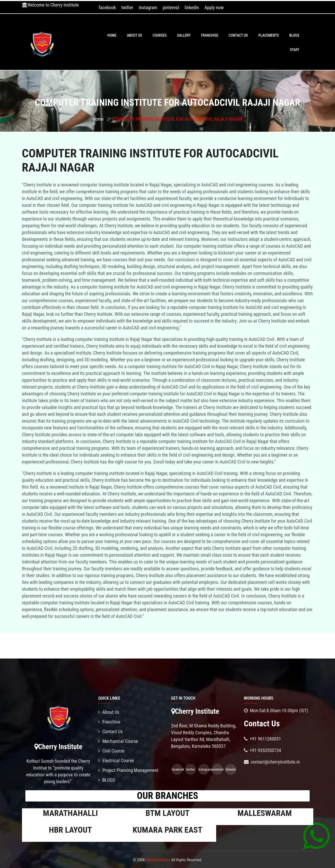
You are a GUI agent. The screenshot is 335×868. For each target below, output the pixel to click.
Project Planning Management (128, 770)
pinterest (171, 7)
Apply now (214, 7)
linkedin (192, 7)
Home (112, 35)
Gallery (184, 35)
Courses (160, 35)
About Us (135, 35)
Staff (295, 50)
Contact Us (238, 35)
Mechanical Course (118, 741)
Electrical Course (116, 761)
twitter (127, 7)
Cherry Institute (157, 860)
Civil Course (111, 751)
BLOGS (294, 35)
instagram (148, 7)
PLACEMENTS (269, 35)
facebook (107, 7)
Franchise (210, 35)
